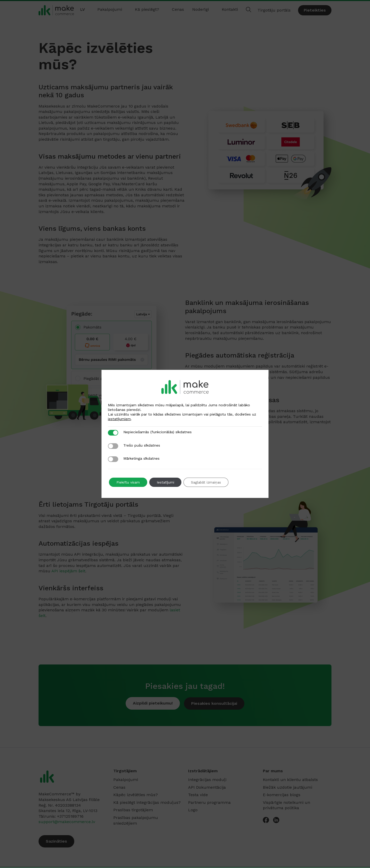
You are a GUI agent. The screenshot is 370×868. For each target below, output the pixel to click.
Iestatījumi (167, 482)
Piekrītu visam (128, 482)
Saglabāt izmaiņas (209, 482)
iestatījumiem (119, 419)
